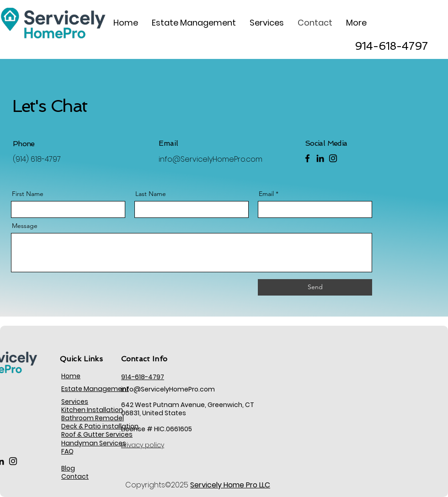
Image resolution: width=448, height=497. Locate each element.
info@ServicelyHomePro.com (211, 159)
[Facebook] (307, 158)
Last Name (151, 194)
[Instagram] (333, 158)
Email (266, 194)
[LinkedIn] (320, 158)
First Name (28, 194)
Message (25, 226)
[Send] (315, 287)
